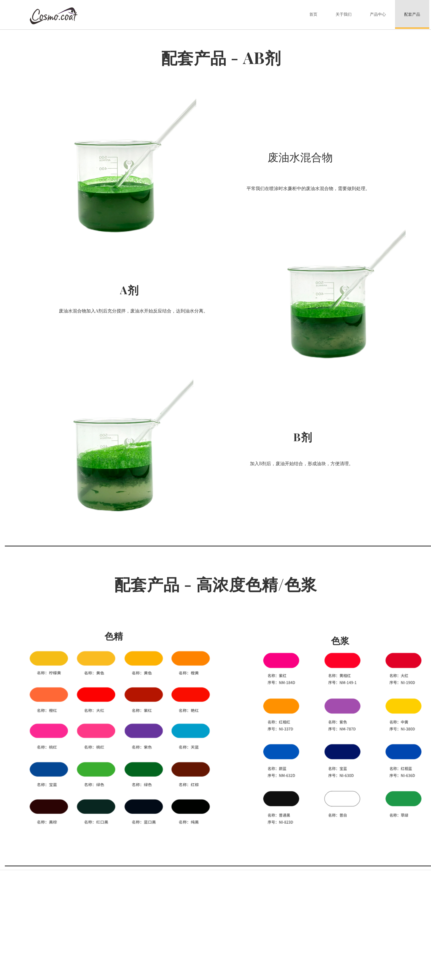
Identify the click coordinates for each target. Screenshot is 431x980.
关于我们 (344, 14)
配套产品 (412, 14)
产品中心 (378, 14)
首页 (313, 14)
